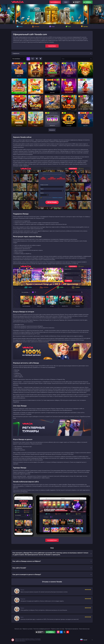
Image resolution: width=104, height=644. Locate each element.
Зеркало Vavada (52, 46)
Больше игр (52, 130)
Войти (66, 2)
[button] (2, 14)
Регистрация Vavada (52, 540)
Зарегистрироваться (55, 2)
